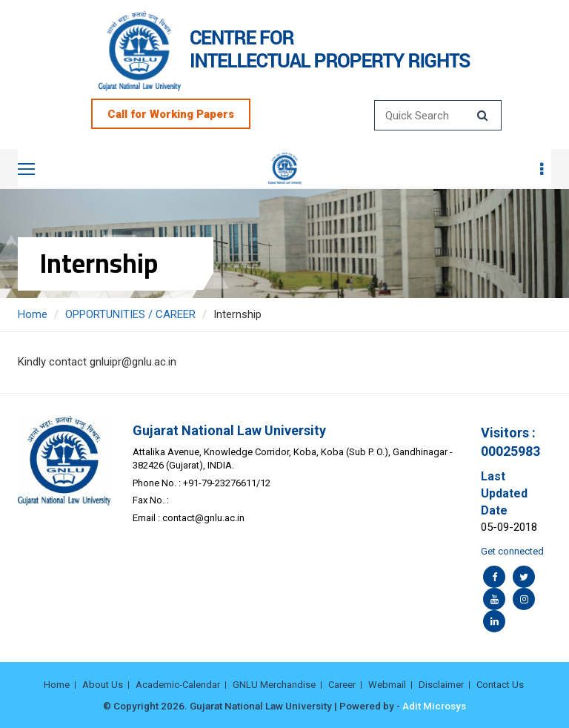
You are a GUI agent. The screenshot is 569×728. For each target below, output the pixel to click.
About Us (103, 685)
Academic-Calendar (178, 685)
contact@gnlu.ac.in (203, 518)
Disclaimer (441, 685)
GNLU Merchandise (274, 685)
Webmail (387, 685)
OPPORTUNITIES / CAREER (130, 314)
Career (342, 685)
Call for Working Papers (171, 114)
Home (33, 314)
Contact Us (500, 685)
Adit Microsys (434, 706)
